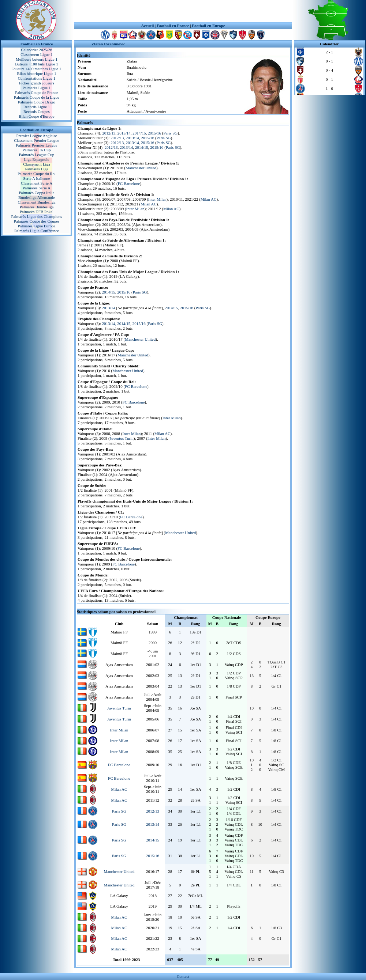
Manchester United (141, 168)
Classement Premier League (36, 140)
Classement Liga (37, 164)
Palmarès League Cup (37, 155)
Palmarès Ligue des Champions (36, 216)
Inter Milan (157, 199)
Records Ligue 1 (37, 107)
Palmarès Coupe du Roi (37, 174)
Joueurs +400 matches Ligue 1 (37, 69)
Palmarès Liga (36, 169)
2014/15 (139, 133)
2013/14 (124, 133)
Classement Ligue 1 (36, 54)
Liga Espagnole (37, 159)
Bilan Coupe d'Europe (36, 116)
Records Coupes (37, 111)
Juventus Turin (122, 438)
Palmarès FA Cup (37, 150)
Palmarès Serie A (37, 188)
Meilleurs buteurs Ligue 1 (37, 59)
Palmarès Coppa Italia (36, 193)
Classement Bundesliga (37, 202)
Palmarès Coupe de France (37, 92)
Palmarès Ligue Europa (36, 226)
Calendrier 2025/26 (36, 50)
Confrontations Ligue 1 (37, 78)
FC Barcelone (129, 183)
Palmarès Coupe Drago (37, 102)
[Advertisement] (183, 11)
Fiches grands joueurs (37, 83)
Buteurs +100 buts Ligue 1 (36, 64)
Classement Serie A (37, 183)
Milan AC (209, 199)
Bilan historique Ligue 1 (36, 73)
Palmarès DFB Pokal (37, 212)
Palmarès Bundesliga (37, 207)
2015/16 (154, 133)
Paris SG (170, 133)
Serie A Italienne (36, 178)
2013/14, (110, 323)
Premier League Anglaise (36, 136)
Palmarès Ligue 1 (37, 88)
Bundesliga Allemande (37, 197)
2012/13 (109, 133)
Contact (183, 976)
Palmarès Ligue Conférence (37, 231)
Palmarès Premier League (36, 145)
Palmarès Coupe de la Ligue (37, 97)
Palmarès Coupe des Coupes (37, 221)
